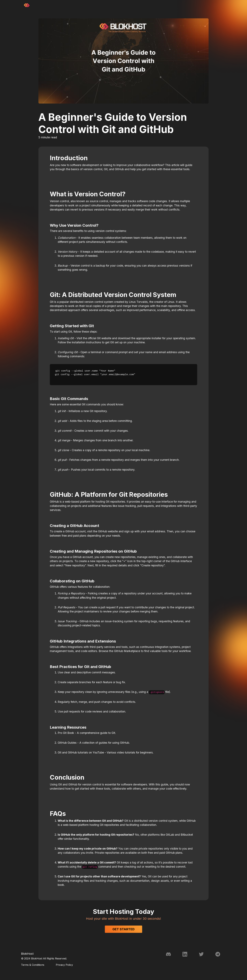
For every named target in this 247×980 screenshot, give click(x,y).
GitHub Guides (67, 743)
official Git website (100, 338)
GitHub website (108, 531)
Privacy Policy (64, 965)
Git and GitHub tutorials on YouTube (81, 752)
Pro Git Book (66, 733)
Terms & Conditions (33, 965)
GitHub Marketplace (127, 651)
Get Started (123, 929)
